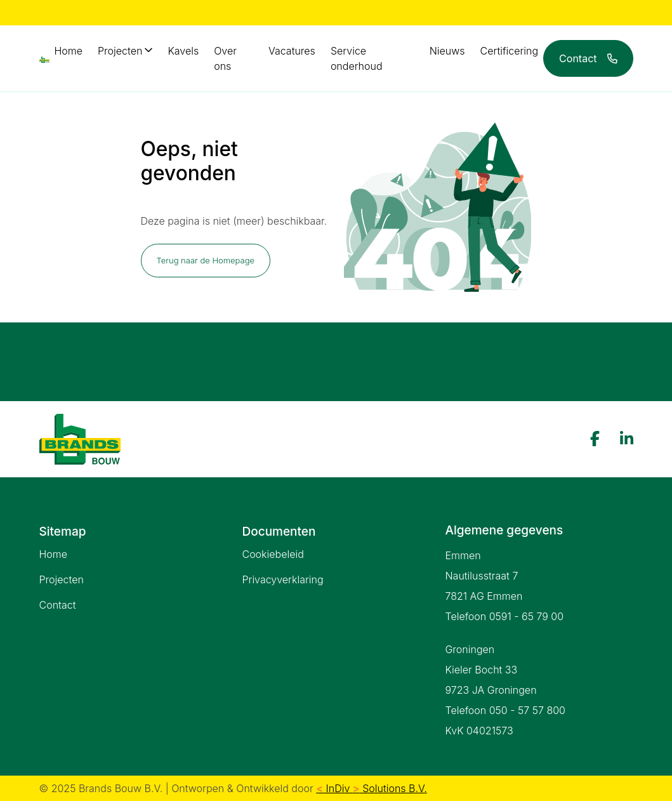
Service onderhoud (357, 58)
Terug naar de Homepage (206, 260)
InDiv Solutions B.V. (372, 788)
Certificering (510, 51)
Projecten (120, 51)
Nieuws (447, 51)
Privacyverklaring (282, 579)
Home (69, 51)
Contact (58, 605)
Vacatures (292, 51)
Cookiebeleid (273, 554)
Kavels (183, 51)
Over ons (225, 58)
